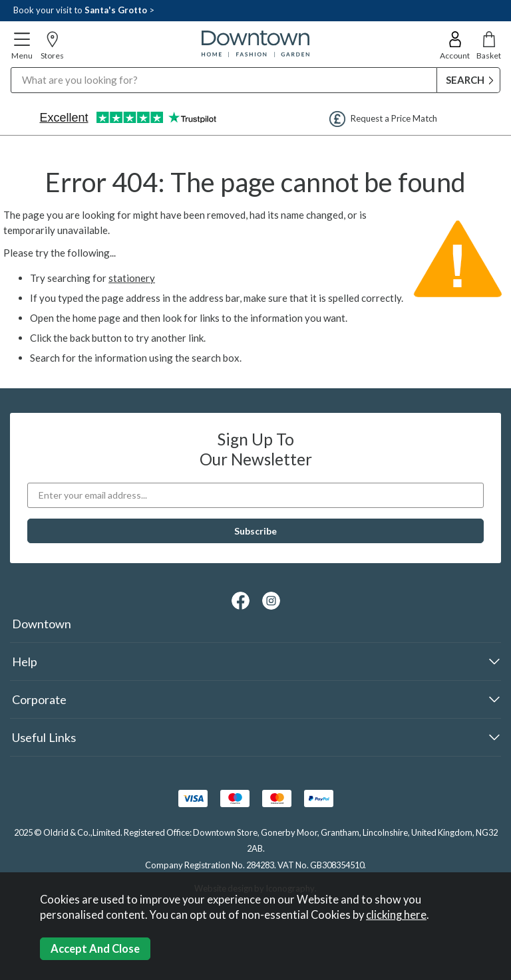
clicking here (396, 915)
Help (25, 662)
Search (11, 67)
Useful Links (44, 737)
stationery (132, 278)
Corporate (39, 699)
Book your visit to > (84, 10)
